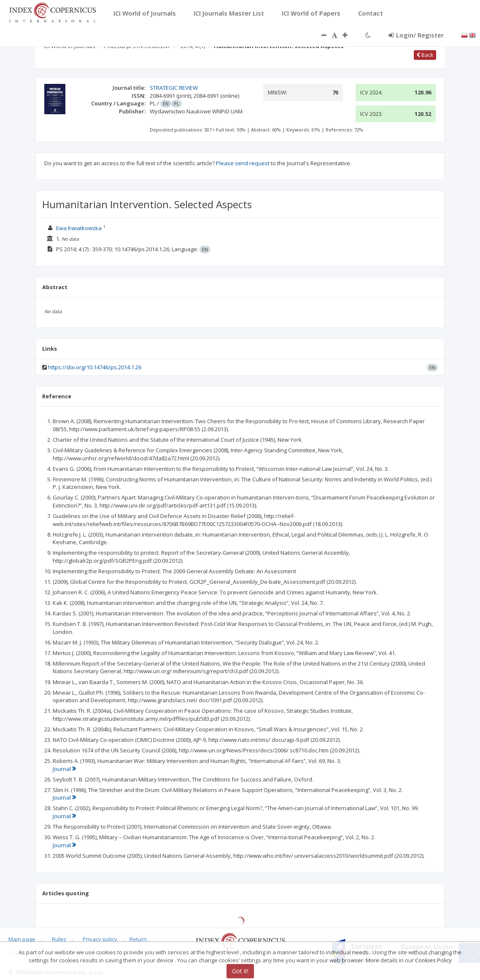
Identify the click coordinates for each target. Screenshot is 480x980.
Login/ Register (416, 35)
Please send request (243, 163)
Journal (64, 769)
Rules (59, 939)
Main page (22, 939)
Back (425, 55)
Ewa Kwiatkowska (79, 228)
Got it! (240, 971)
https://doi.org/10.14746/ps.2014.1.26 (95, 367)
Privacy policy (100, 939)
